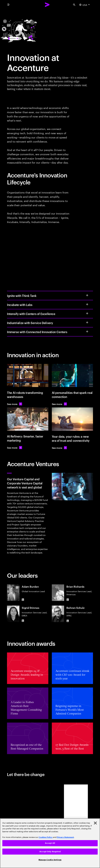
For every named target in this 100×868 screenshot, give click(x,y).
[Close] (95, 823)
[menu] (8, 5)
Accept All (50, 843)
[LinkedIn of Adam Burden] (23, 600)
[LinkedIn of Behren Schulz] (68, 621)
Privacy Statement (65, 837)
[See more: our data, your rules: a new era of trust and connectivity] (59, 448)
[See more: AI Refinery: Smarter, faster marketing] (15, 448)
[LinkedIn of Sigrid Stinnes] (23, 621)
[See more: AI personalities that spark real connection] (59, 404)
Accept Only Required (50, 852)
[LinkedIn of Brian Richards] (68, 600)
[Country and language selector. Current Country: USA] (85, 5)
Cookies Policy (46, 837)
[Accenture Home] (47, 5)
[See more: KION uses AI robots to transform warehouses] (15, 404)
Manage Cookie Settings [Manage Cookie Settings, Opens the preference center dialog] (50, 860)
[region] (50, 843)
